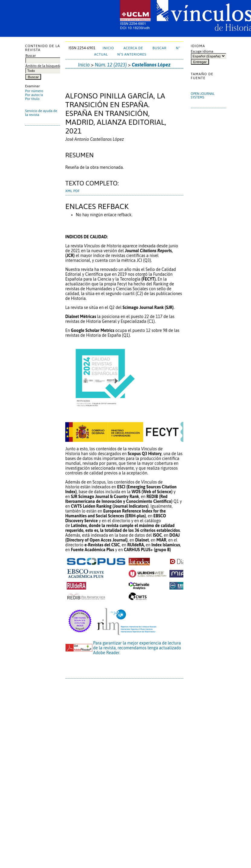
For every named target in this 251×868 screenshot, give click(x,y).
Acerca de (133, 48)
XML (69, 191)
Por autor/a (34, 95)
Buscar (159, 48)
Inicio (108, 48)
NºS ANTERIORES (132, 54)
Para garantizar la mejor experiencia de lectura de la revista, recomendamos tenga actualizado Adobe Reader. (137, 648)
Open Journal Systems (203, 95)
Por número (34, 91)
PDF (76, 191)
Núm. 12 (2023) (111, 65)
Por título (32, 99)
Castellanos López (151, 65)
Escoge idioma (202, 51)
